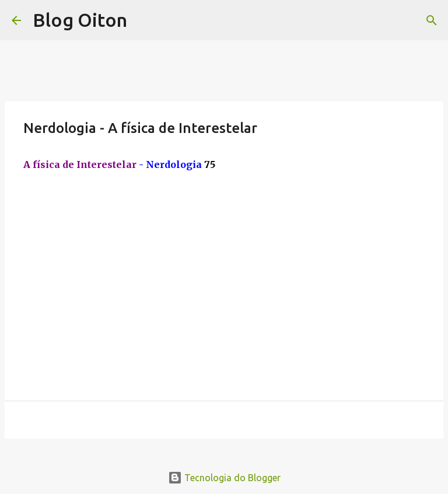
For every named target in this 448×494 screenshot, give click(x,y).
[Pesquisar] (432, 20)
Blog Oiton (80, 20)
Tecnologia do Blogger (224, 478)
